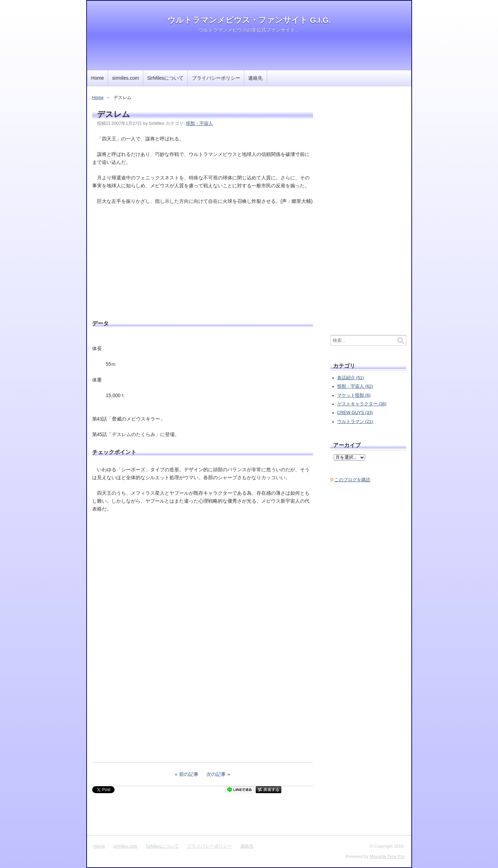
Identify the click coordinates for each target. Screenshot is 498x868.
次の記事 (216, 774)
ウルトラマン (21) (355, 422)
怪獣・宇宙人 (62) (355, 386)
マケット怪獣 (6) (354, 395)
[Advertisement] (203, 261)
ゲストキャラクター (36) (362, 404)
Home (97, 78)
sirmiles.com (126, 78)
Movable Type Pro (387, 857)
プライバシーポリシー (216, 78)
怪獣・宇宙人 (199, 124)
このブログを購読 (352, 480)
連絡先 (255, 78)
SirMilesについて (165, 78)
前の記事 (189, 774)
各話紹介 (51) (351, 378)
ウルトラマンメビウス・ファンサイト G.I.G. (249, 20)
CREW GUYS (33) (355, 413)
